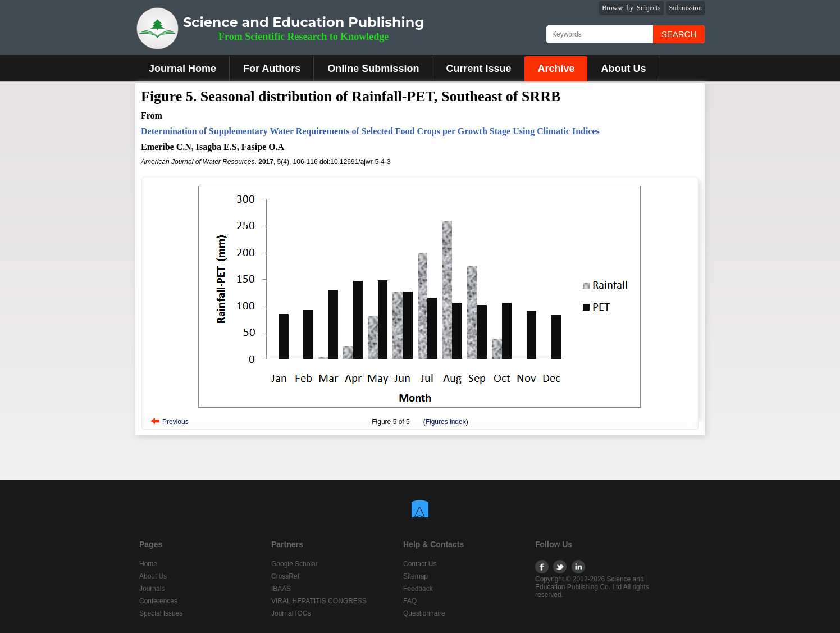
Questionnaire (424, 613)
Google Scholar (295, 564)
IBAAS (281, 589)
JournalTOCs (291, 613)
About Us (623, 69)
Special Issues (161, 613)
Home (148, 564)
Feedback (418, 589)
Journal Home (182, 69)
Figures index (446, 422)
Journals (152, 589)
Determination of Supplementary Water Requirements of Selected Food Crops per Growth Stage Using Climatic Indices (370, 131)
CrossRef (285, 576)
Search (679, 34)
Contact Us (420, 564)
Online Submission (373, 69)
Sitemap (416, 576)
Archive (556, 69)
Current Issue (478, 69)
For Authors (272, 69)
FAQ (410, 601)
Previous (175, 422)
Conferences (158, 601)
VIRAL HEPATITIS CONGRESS (319, 601)
